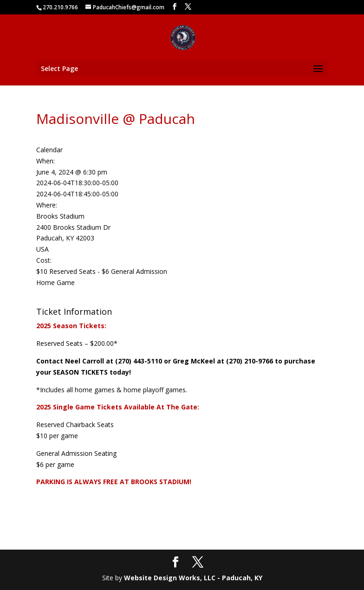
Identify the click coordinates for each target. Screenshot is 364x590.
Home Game (55, 282)
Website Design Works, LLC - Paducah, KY (193, 578)
